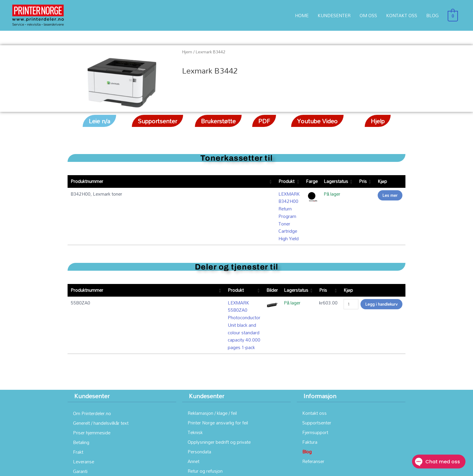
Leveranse (84, 399)
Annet (194, 398)
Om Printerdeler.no (92, 350)
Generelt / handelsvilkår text (101, 360)
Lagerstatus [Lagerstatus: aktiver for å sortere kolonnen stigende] (321, 181)
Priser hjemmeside (92, 370)
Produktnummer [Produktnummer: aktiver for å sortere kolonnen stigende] (87, 181)
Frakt (78, 389)
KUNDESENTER (336, 15)
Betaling (81, 379)
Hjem (187, 52)
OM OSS (370, 15)
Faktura (310, 379)
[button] (99, 121)
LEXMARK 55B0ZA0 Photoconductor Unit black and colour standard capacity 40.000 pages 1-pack (174, 275)
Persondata (199, 389)
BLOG (435, 15)
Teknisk (195, 369)
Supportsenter (317, 360)
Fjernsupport (315, 369)
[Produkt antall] (351, 273)
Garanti (80, 408)
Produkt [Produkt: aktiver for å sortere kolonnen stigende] (141, 181)
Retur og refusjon (205, 408)
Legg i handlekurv (381, 273)
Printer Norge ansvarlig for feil (218, 360)
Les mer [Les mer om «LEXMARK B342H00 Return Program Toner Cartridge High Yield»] (390, 195)
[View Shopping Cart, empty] (454, 15)
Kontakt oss (314, 350)
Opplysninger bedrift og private (219, 379)
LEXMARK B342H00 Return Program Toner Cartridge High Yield (198, 194)
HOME (304, 15)
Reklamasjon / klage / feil (212, 350)
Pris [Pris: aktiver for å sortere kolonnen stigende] (351, 181)
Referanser (313, 398)
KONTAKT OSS (404, 15)
